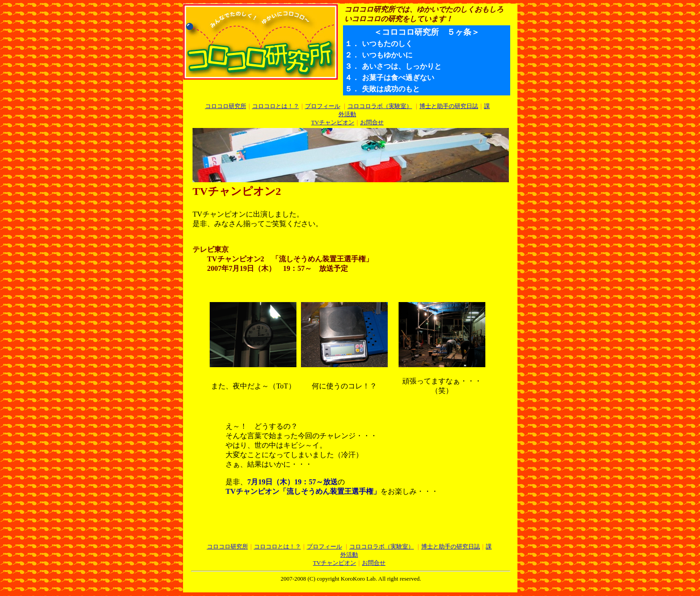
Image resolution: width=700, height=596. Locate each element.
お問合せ (372, 122)
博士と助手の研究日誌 (449, 106)
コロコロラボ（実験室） (380, 106)
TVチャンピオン (333, 122)
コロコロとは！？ (276, 106)
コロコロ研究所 (226, 106)
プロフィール (323, 106)
